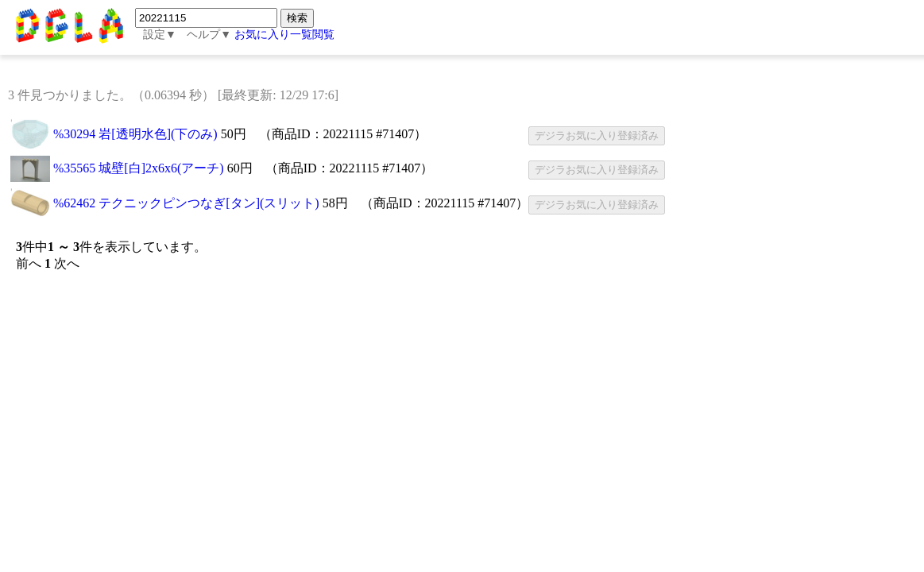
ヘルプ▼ (209, 35)
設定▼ (160, 35)
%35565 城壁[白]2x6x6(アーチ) (139, 168)
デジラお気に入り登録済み (597, 135)
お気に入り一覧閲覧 (284, 35)
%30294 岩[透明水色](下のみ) (135, 134)
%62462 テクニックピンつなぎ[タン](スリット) (186, 203)
